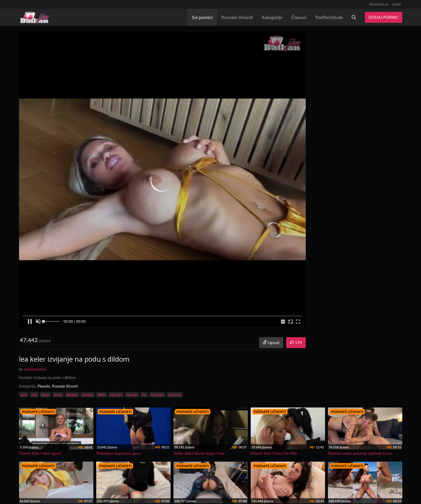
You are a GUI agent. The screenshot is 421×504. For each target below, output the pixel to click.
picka (58, 395)
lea (144, 395)
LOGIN (396, 4)
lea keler (157, 395)
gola (24, 395)
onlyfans (174, 395)
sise (34, 395)
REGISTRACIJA (379, 4)
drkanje (72, 395)
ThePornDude (329, 17)
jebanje (88, 395)
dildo (102, 395)
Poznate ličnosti (237, 17)
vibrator (116, 395)
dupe (45, 395)
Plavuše (44, 386)
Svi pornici (202, 17)
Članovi (299, 17)
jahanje (132, 395)
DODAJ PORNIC (384, 17)
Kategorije (272, 17)
